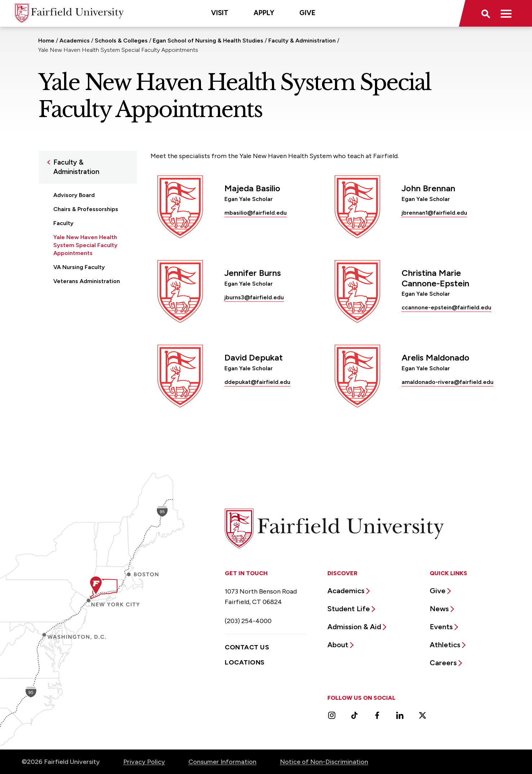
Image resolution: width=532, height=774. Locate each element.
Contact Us (247, 647)
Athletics (445, 645)
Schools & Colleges (121, 41)
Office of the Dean (79, 333)
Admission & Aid (354, 627)
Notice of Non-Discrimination (324, 762)
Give (307, 13)
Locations (245, 662)
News (439, 609)
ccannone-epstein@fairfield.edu (446, 307)
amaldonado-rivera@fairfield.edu (448, 382)
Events (441, 627)
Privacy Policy (144, 762)
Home (46, 41)
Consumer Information (222, 762)
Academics (75, 41)
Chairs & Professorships (86, 209)
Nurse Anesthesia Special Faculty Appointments (88, 315)
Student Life (349, 609)
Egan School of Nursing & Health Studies (208, 41)
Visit (220, 13)
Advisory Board (74, 195)
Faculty (63, 223)
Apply (264, 13)
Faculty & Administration (302, 41)
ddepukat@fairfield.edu (257, 382)
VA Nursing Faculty (79, 267)
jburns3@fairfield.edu (254, 297)
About (338, 645)
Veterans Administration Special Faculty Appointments (87, 289)
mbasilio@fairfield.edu (256, 213)
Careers (443, 663)
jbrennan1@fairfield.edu (434, 213)
